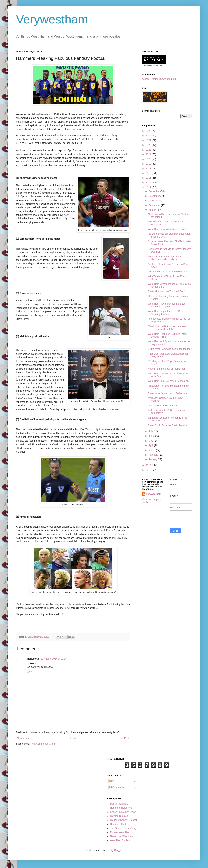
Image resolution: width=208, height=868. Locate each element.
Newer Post (23, 738)
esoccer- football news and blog (159, 79)
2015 (149, 183)
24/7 (161, 66)
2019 (149, 164)
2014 (149, 187)
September (155, 205)
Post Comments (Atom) (43, 744)
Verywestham (52, 19)
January (153, 459)
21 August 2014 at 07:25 (54, 659)
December (154, 191)
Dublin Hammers (119, 804)
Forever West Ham (120, 832)
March (152, 450)
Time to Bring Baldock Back (163, 406)
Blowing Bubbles (119, 816)
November (154, 196)
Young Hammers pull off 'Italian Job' (167, 369)
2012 (149, 470)
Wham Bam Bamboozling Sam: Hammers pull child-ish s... (165, 258)
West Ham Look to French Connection (168, 381)
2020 (149, 159)
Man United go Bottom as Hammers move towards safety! (167, 328)
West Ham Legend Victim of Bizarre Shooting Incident (167, 313)
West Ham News (152, 66)
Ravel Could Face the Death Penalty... (168, 425)
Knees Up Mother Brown (123, 812)
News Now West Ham (122, 836)
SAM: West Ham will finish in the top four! (170, 349)
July (151, 431)
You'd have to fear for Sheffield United (168, 272)
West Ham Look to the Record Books (168, 229)
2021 (149, 154)
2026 (149, 131)
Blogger (118, 850)
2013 (149, 465)
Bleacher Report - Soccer (124, 820)
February (154, 455)
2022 (149, 150)
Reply (29, 672)
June (151, 436)
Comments (117, 787)
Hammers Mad (118, 824)
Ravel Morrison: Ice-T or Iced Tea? (166, 291)
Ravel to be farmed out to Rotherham (168, 393)
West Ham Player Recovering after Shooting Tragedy (166, 305)
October (153, 201)
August (153, 210)
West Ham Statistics (121, 840)
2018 (149, 169)
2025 (149, 136)
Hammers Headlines (121, 808)
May (151, 441)
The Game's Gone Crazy (123, 828)
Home (74, 738)
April (151, 445)
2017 (149, 173)
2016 (149, 178)
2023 (149, 145)
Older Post (123, 738)
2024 (149, 140)
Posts (114, 781)
